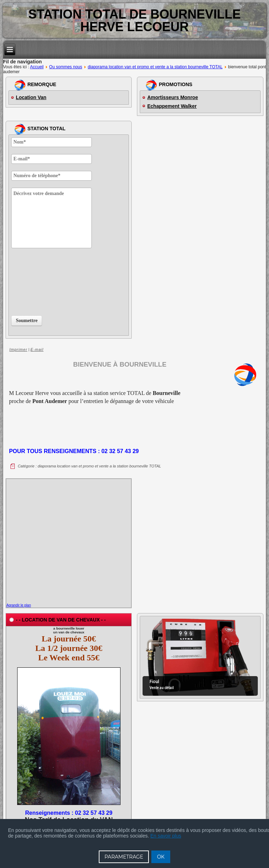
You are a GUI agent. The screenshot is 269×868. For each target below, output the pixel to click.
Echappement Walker (172, 106)
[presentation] (40, 280)
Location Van (31, 97)
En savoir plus (166, 836)
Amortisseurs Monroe (173, 97)
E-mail (37, 349)
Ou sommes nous (65, 67)
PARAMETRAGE (124, 857)
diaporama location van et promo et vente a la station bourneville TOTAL (155, 67)
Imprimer (18, 349)
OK (161, 857)
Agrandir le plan (19, 605)
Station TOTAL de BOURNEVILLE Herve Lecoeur (135, 20)
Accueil (37, 67)
